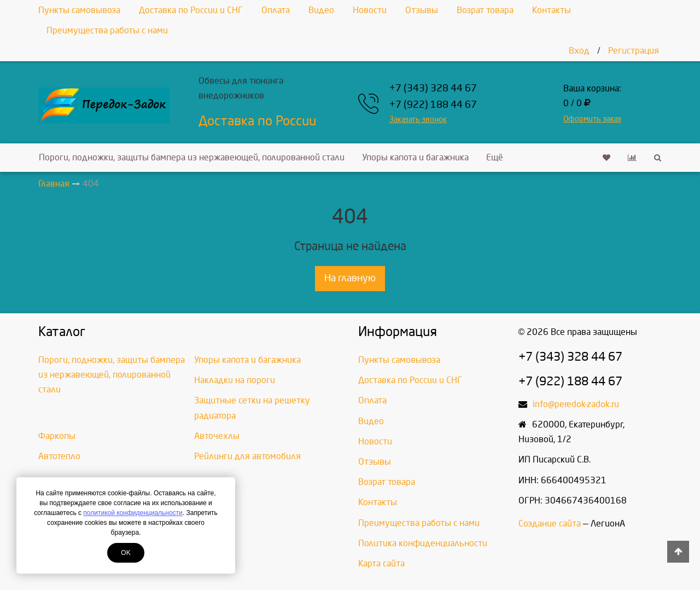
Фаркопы (57, 436)
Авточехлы (217, 436)
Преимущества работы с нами (107, 30)
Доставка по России (257, 121)
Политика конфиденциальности (423, 543)
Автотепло (59, 456)
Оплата (276, 10)
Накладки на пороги (235, 380)
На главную (350, 278)
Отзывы (422, 10)
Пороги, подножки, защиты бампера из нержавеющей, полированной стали (192, 157)
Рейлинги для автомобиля (247, 456)
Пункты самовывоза (79, 10)
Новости (370, 10)
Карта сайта (381, 563)
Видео (321, 10)
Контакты (552, 10)
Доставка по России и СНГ (191, 10)
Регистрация (634, 51)
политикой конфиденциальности (133, 513)
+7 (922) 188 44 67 (433, 105)
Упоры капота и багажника (415, 157)
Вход (579, 51)
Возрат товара (485, 10)
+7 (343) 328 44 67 (433, 88)
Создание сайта (550, 524)
